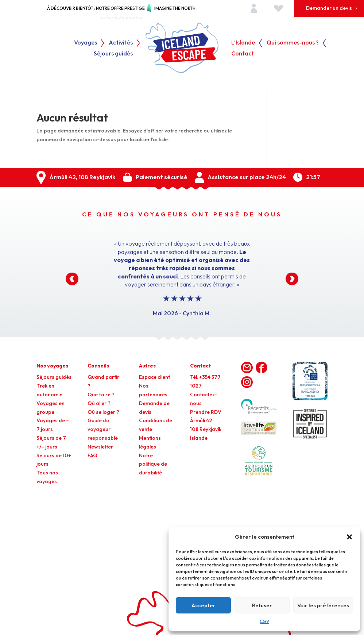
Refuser (262, 605)
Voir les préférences (323, 605)
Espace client (154, 377)
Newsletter (100, 447)
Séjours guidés (113, 54)
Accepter (204, 605)
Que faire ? (101, 395)
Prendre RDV (206, 412)
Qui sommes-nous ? (293, 43)
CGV (264, 621)
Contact (243, 54)
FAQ (92, 455)
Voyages (86, 43)
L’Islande (243, 43)
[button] (349, 537)
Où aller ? (99, 403)
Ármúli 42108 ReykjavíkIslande (206, 429)
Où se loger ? (103, 412)
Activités (121, 43)
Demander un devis (329, 8)
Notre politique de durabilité (153, 464)
